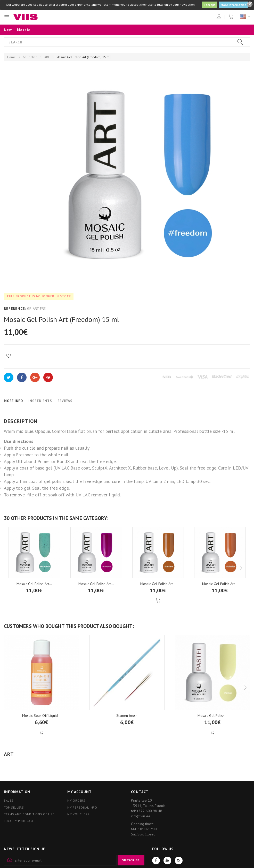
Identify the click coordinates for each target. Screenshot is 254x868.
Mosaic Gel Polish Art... (34, 584)
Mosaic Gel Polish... (212, 716)
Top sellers (14, 807)
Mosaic (24, 30)
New (8, 30)
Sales (9, 800)
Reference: (15, 309)
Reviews (65, 401)
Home (11, 57)
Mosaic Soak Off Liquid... (41, 716)
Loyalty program (18, 821)
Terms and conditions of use (29, 814)
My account (79, 792)
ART (47, 57)
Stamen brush (127, 716)
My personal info (82, 807)
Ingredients (40, 401)
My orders (76, 800)
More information (233, 5)
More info (13, 401)
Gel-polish (30, 57)
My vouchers (78, 814)
